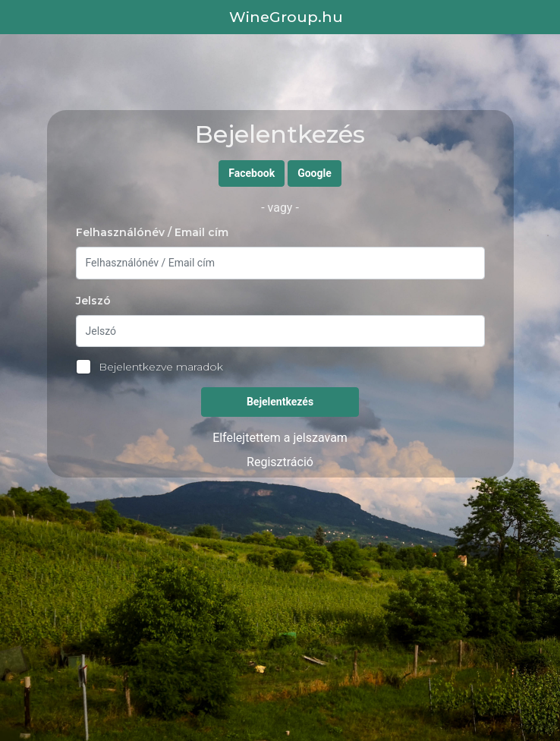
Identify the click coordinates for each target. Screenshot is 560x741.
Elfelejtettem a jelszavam (280, 438)
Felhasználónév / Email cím (152, 232)
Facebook (252, 173)
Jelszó (93, 301)
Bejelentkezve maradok (149, 367)
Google (315, 173)
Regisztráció (280, 462)
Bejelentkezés (280, 402)
